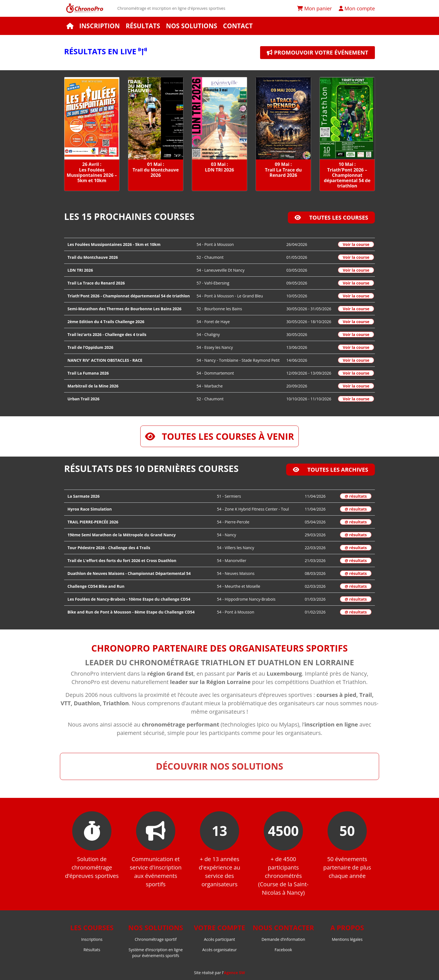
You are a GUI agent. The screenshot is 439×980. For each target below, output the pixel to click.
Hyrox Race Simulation (90, 509)
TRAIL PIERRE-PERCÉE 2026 (93, 522)
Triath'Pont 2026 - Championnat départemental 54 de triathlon (129, 296)
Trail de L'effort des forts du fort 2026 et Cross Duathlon (122, 560)
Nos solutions (192, 26)
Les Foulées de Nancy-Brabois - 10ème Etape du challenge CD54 (129, 599)
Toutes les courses (331, 218)
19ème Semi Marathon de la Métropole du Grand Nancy (122, 535)
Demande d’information (283, 939)
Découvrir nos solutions (220, 766)
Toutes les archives (331, 470)
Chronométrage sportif (156, 939)
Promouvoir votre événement (317, 52)
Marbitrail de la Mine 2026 (93, 386)
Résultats (143, 26)
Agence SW (234, 973)
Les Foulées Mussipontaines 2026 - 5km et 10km (114, 244)
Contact (238, 26)
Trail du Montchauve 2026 (93, 257)
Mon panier (315, 8)
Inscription (100, 26)
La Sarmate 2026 (84, 496)
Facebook (283, 950)
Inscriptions (92, 939)
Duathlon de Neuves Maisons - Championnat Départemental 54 (129, 573)
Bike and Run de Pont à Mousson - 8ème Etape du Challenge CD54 (131, 612)
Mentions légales (347, 939)
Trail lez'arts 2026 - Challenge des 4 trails (107, 334)
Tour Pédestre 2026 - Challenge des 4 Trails (109, 548)
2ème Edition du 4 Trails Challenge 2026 (106, 322)
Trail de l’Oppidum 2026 (90, 347)
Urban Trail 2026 (83, 399)
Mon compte (357, 8)
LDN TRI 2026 (80, 270)
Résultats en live (106, 51)
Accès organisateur (219, 950)
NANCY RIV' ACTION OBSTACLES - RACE (105, 360)
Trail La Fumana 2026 (88, 373)
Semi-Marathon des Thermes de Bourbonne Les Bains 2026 (124, 309)
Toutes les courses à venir (219, 436)
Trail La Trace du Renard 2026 (96, 283)
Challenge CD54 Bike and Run (96, 586)
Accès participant (219, 939)
